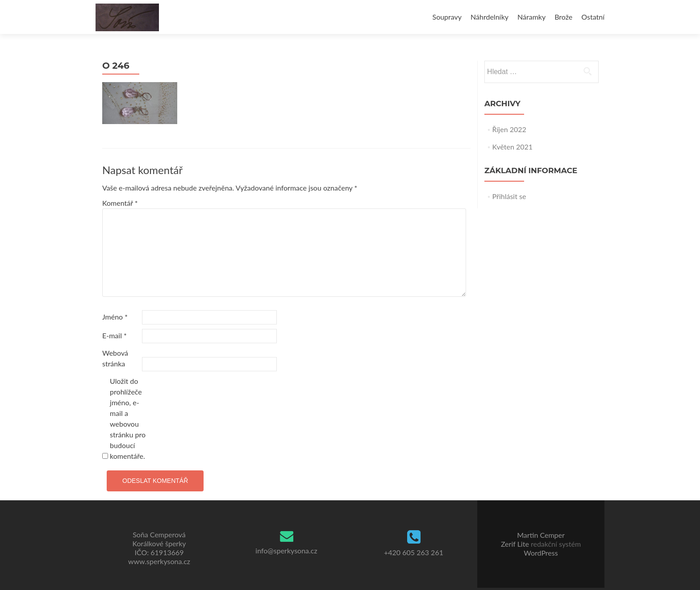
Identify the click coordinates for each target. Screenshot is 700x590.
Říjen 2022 (509, 129)
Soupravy (447, 17)
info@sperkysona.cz (286, 551)
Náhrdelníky (490, 17)
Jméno (115, 317)
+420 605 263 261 (414, 552)
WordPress (541, 553)
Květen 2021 (513, 147)
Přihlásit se (509, 196)
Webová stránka (115, 358)
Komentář (120, 203)
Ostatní (593, 17)
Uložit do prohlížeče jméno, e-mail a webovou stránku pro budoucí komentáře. (128, 418)
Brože (563, 17)
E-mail (115, 335)
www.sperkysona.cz (159, 561)
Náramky (531, 17)
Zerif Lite (516, 544)
